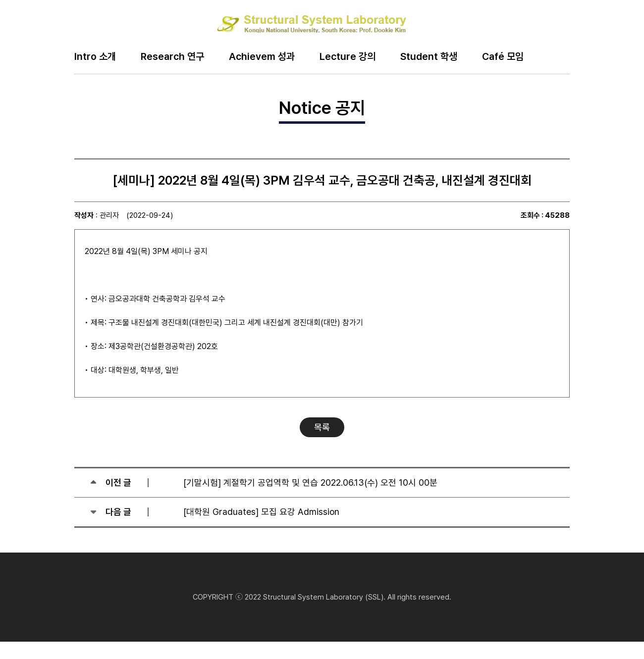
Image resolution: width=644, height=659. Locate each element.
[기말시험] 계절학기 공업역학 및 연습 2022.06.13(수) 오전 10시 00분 (310, 482)
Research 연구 (172, 57)
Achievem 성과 (262, 57)
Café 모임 (503, 57)
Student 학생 (429, 57)
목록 (322, 427)
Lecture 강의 (348, 57)
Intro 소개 (95, 57)
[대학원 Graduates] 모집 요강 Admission (261, 512)
